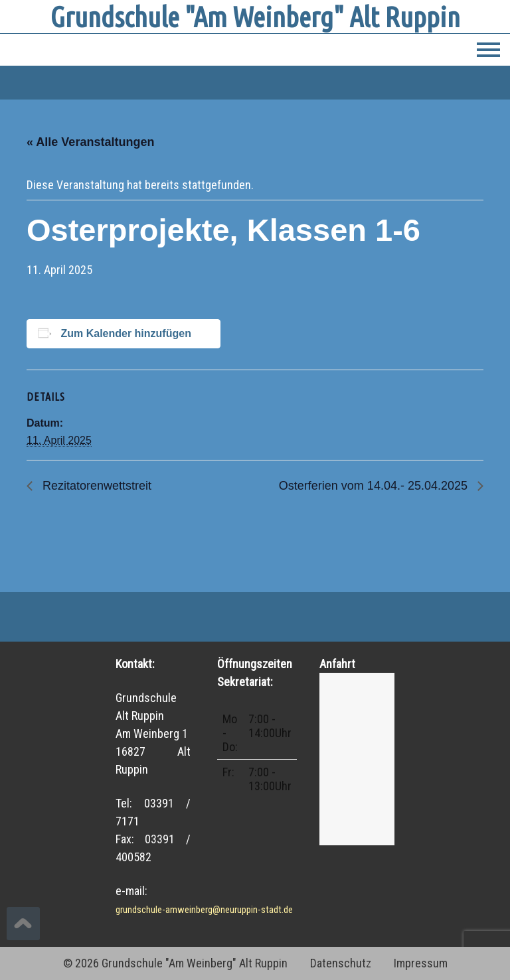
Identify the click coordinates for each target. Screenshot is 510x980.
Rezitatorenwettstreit (95, 486)
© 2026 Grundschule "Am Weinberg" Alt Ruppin (175, 963)
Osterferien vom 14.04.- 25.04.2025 (375, 486)
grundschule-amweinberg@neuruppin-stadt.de (204, 910)
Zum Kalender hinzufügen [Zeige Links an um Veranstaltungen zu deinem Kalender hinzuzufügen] (126, 333)
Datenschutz (341, 963)
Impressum (421, 963)
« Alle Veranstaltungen (90, 142)
